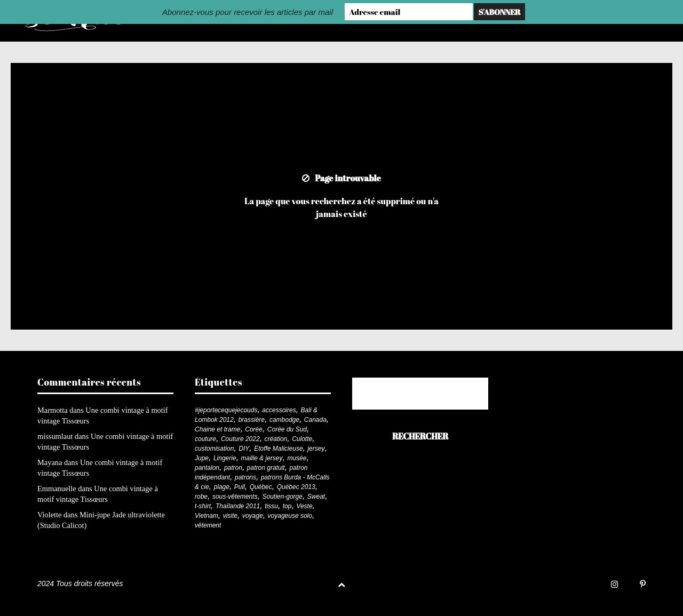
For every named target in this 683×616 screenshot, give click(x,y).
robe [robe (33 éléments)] (201, 497)
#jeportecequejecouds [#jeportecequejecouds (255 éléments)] (226, 410)
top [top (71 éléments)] (287, 506)
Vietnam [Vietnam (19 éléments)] (207, 516)
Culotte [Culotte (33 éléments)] (302, 439)
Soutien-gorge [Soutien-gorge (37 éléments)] (283, 497)
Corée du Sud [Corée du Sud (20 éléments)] (287, 429)
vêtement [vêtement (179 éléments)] (208, 525)
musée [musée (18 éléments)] (297, 458)
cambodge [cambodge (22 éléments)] (284, 420)
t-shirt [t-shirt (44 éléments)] (203, 506)
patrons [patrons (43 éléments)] (245, 477)
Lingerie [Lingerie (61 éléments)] (225, 458)
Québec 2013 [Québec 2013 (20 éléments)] (296, 487)
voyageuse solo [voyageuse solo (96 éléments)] (290, 516)
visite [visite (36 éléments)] (230, 516)
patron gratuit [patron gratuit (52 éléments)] (266, 468)
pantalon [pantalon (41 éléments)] (207, 468)
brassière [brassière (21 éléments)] (252, 420)
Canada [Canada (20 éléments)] (315, 420)
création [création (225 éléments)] (276, 439)
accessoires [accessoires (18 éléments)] (279, 410)
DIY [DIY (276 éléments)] (244, 449)
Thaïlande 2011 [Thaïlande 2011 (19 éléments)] (238, 506)
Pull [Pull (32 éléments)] (240, 487)
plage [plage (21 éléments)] (222, 487)
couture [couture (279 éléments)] (205, 439)
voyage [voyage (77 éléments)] (253, 516)
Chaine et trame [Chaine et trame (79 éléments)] (217, 429)
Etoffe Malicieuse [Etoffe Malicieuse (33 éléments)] (278, 449)
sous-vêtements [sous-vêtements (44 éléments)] (235, 497)
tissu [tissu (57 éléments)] (271, 506)
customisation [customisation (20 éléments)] (214, 449)
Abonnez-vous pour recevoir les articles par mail (248, 12)
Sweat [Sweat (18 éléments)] (316, 497)
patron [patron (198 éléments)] (233, 468)
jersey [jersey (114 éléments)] (316, 449)
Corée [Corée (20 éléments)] (254, 429)
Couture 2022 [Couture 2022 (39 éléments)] (240, 439)
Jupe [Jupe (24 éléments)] (202, 458)
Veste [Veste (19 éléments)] (304, 506)
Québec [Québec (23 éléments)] (261, 487)
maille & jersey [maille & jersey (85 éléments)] (262, 458)
